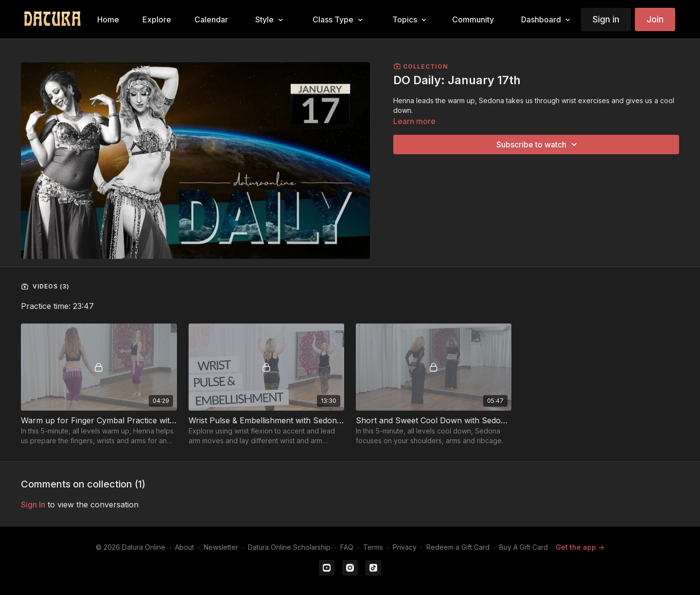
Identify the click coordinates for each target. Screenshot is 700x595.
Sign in (606, 19)
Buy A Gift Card (524, 547)
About (184, 547)
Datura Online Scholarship (289, 547)
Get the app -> (580, 547)
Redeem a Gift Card (458, 547)
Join (655, 19)
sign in (33, 505)
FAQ (347, 547)
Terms (373, 547)
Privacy (405, 547)
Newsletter (221, 547)
